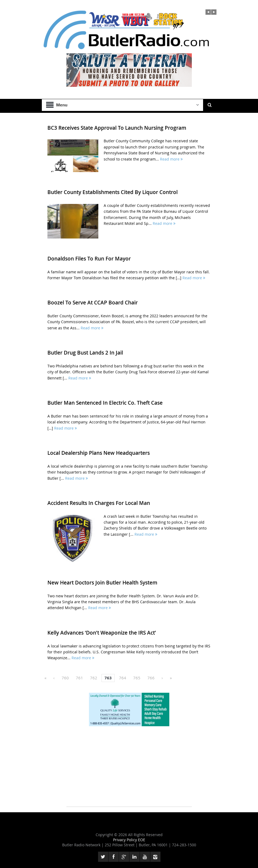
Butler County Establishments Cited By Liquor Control (113, 192)
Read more (171, 159)
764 (123, 678)
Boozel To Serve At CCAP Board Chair (93, 303)
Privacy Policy (126, 840)
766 (151, 678)
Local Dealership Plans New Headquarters (99, 453)
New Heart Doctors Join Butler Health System (102, 583)
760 (65, 678)
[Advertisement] (129, 769)
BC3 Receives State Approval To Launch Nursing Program (117, 128)
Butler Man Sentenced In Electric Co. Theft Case (105, 403)
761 (79, 678)
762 (94, 678)
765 (137, 678)
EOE (142, 840)
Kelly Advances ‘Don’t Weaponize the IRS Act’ (102, 633)
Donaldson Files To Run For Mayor (89, 259)
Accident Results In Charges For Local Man (99, 503)
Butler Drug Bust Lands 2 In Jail (85, 353)
